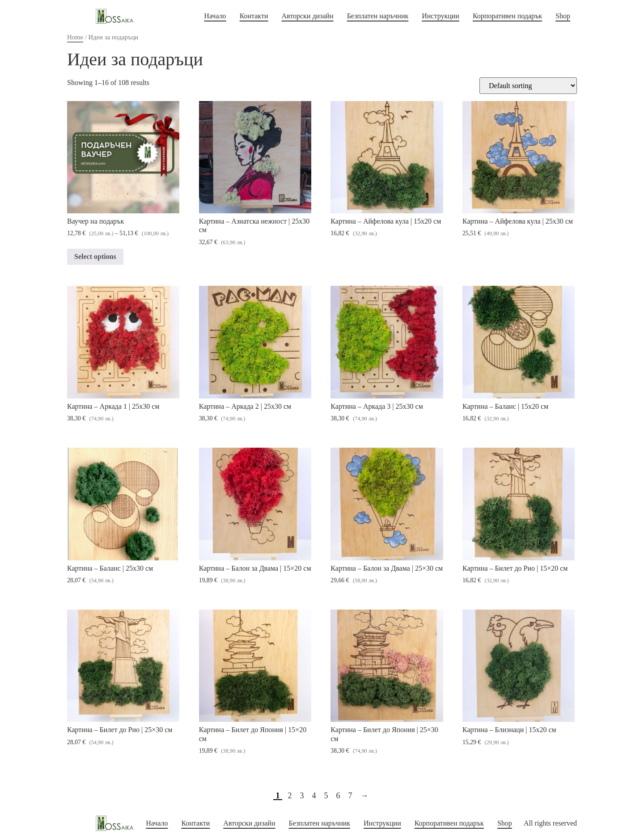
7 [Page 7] (350, 796)
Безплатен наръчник (378, 16)
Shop (563, 16)
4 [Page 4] (314, 796)
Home (75, 37)
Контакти (254, 16)
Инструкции (441, 16)
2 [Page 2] (290, 796)
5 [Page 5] (326, 796)
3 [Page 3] (302, 796)
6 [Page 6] (338, 796)
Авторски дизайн (307, 16)
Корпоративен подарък (507, 16)
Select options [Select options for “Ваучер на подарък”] (95, 256)
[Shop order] (528, 86)
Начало (215, 16)
